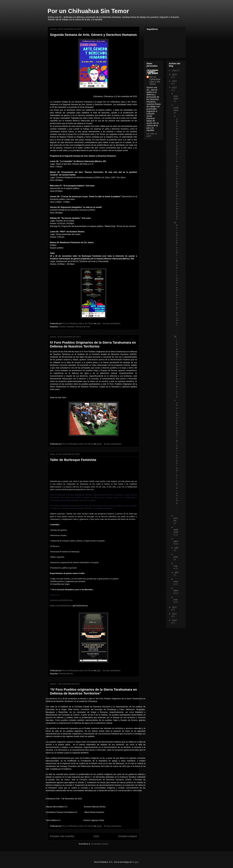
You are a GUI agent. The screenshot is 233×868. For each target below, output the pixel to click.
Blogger (135, 862)
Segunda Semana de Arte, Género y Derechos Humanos (93, 35)
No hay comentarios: (112, 323)
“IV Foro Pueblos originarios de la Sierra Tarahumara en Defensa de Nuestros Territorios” (93, 691)
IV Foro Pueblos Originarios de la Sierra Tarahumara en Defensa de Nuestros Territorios (93, 344)
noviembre (176, 109)
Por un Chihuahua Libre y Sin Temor (155, 80)
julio (176, 548)
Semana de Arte (83, 327)
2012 (174, 607)
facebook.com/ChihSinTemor (61, 600)
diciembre (176, 97)
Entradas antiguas (128, 836)
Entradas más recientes (62, 836)
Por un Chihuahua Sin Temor (88, 11)
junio (176, 557)
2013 (174, 88)
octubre (175, 519)
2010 (174, 620)
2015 (174, 74)
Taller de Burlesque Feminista (73, 460)
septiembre (176, 532)
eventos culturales (67, 327)
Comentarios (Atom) (100, 844)
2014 (174, 81)
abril (176, 572)
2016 (175, 70)
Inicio (96, 836)
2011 (174, 614)
